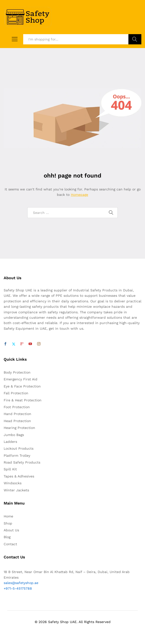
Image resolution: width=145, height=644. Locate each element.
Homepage (79, 195)
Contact (10, 544)
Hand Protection (17, 414)
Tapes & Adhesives (19, 476)
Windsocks (13, 483)
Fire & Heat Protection (23, 400)
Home (8, 516)
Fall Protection (16, 393)
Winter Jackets (16, 490)
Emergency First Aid (21, 379)
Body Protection (17, 372)
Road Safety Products (22, 462)
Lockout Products (19, 448)
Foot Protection (17, 407)
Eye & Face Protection (22, 386)
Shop (8, 523)
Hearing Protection (19, 428)
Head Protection (17, 421)
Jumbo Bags (14, 435)
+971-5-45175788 (18, 588)
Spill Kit (10, 469)
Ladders (10, 442)
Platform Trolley (17, 456)
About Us (11, 530)
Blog (7, 537)
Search (135, 39)
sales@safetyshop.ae (21, 583)
